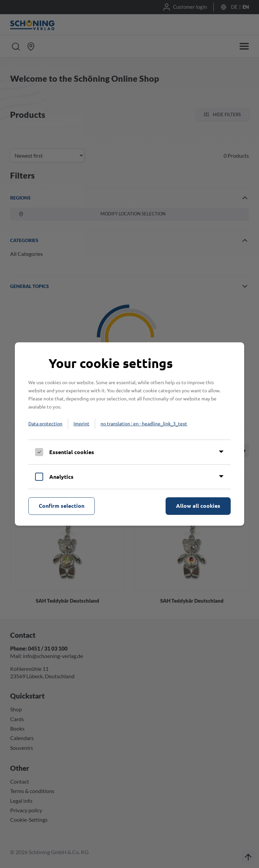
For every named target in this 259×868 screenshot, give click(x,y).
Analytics (61, 477)
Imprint (81, 423)
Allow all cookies (198, 506)
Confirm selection (62, 506)
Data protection (45, 423)
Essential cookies (72, 452)
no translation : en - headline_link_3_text (144, 423)
